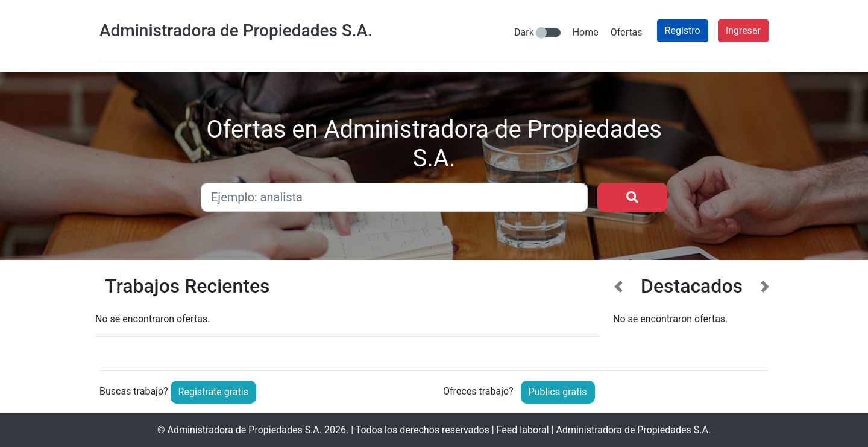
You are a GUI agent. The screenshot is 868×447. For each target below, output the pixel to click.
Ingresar (743, 30)
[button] (619, 313)
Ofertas (627, 32)
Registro (683, 30)
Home (586, 32)
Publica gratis (558, 392)
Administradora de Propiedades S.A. (245, 430)
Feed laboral (523, 430)
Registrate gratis (213, 392)
